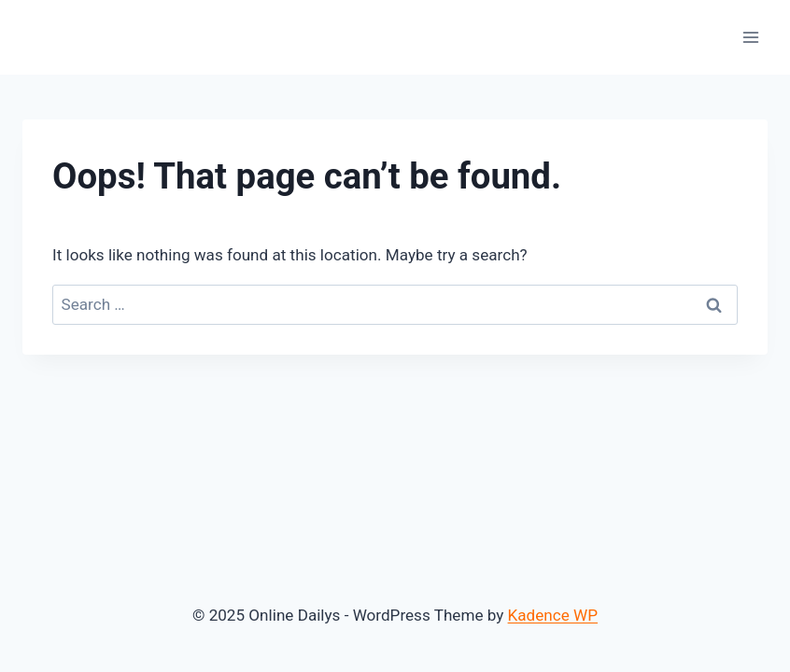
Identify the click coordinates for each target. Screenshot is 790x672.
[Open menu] (750, 37)
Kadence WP (553, 615)
